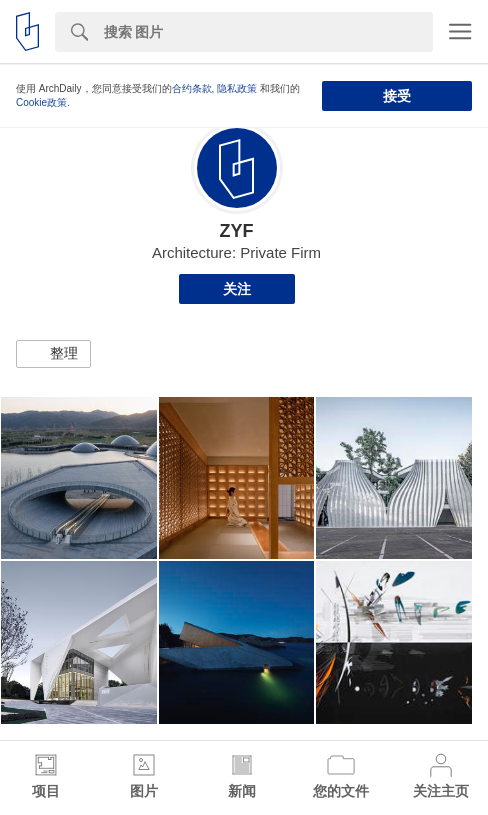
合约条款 (192, 88)
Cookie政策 (41, 102)
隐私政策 (237, 88)
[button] (53, 354)
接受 (397, 96)
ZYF (237, 231)
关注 (237, 289)
